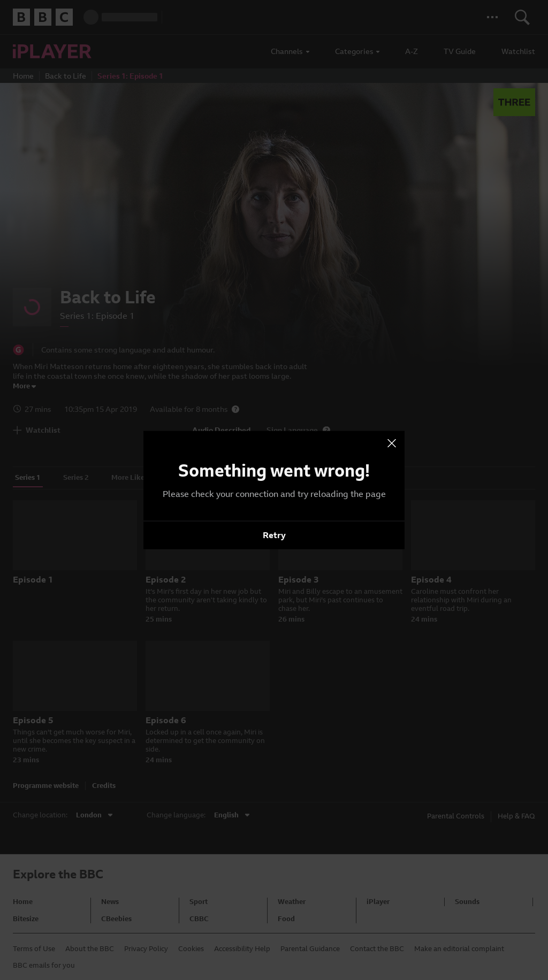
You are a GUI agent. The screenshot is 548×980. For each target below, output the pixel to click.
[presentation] (392, 443)
